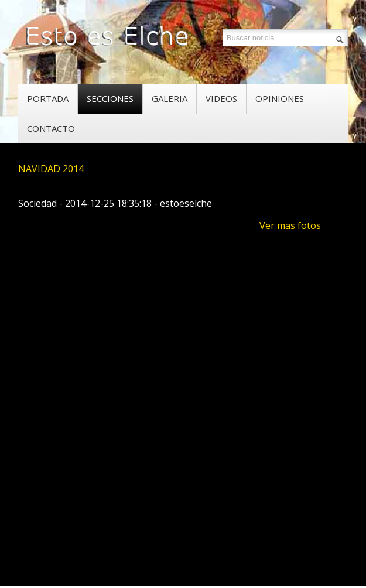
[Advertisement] (192, 477)
